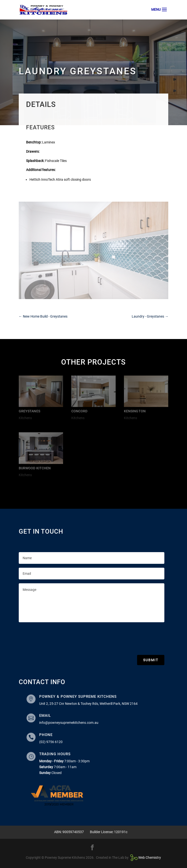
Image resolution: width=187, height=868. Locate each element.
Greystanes (29, 411)
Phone (46, 735)
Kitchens (25, 418)
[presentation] (56, 638)
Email (45, 716)
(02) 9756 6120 (51, 742)
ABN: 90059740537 (69, 832)
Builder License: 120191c (109, 832)
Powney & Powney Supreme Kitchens (78, 697)
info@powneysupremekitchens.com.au (69, 723)
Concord (79, 411)
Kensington (135, 411)
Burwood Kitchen (35, 468)
